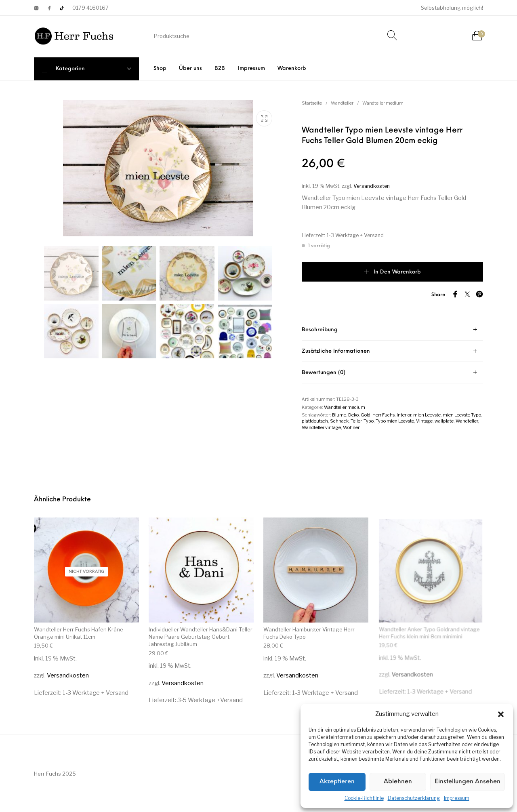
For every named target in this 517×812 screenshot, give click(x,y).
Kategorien (77, 69)
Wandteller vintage (321, 427)
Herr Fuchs (384, 415)
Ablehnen (398, 782)
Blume (339, 415)
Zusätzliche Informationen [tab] (336, 351)
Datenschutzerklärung (414, 798)
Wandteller (342, 103)
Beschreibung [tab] (320, 330)
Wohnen (352, 427)
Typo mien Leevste (395, 421)
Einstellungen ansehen (468, 782)
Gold (366, 415)
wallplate (444, 421)
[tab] (392, 330)
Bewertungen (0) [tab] (324, 373)
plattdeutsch (315, 421)
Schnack (339, 421)
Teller (356, 421)
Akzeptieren (337, 782)
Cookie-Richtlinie (364, 798)
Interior (404, 415)
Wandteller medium (383, 103)
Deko (353, 415)
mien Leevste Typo (462, 415)
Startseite (312, 103)
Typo (369, 421)
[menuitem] (160, 68)
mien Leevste (427, 415)
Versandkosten (372, 186)
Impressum (457, 798)
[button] (501, 714)
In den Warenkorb (397, 272)
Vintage (424, 421)
